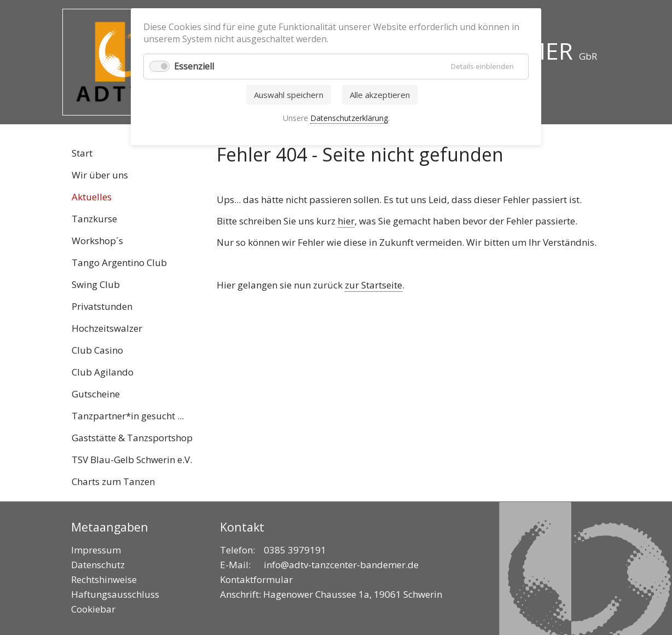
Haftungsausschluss (115, 594)
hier (346, 221)
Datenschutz (98, 565)
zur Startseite (373, 285)
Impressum (96, 550)
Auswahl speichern (289, 95)
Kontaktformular (256, 579)
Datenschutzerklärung (349, 118)
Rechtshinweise (104, 579)
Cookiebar (93, 609)
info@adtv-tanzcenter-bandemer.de (341, 565)
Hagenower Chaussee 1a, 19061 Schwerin (353, 594)
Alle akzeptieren (380, 95)
